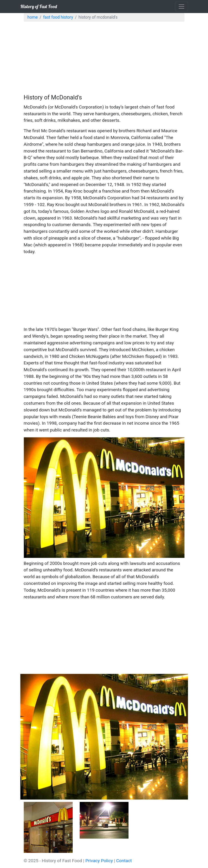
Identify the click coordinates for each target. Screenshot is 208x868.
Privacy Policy (99, 861)
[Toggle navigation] (181, 7)
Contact (124, 861)
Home (33, 17)
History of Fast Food (39, 6)
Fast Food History (58, 17)
